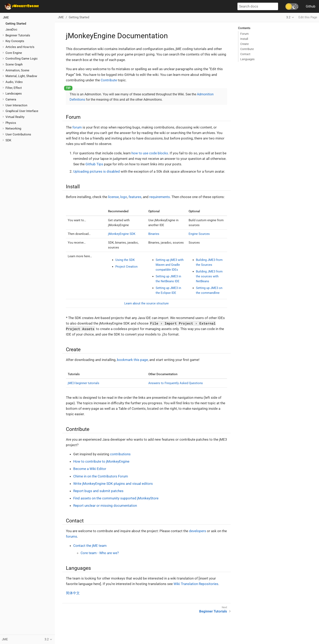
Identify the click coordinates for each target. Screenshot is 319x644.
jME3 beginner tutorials (84, 383)
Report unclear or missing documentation (105, 506)
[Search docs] (258, 6)
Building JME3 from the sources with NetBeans (209, 276)
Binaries (154, 234)
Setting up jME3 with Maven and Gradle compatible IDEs (170, 265)
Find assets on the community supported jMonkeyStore (116, 498)
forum (77, 127)
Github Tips (94, 164)
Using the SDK (125, 260)
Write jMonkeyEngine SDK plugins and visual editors (113, 484)
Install (244, 39)
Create (244, 44)
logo (124, 197)
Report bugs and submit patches (98, 491)
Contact (245, 54)
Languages (247, 59)
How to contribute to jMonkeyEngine (101, 461)
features (135, 197)
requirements (160, 197)
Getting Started (16, 24)
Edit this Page (308, 17)
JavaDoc (11, 29)
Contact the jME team (90, 546)
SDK (8, 140)
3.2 (288, 17)
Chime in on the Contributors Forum (101, 476)
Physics (11, 123)
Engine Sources (199, 234)
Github (311, 6)
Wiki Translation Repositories (196, 584)
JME (6, 17)
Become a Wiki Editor (90, 469)
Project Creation (126, 267)
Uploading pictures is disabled (97, 171)
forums (72, 536)
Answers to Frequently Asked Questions (176, 383)
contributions (120, 454)
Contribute (109, 80)
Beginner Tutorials (18, 35)
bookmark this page (132, 360)
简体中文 (73, 593)
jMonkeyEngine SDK (122, 234)
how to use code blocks (150, 153)
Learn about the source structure (146, 303)
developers (198, 531)
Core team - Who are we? (100, 553)
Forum (244, 34)
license (113, 197)
